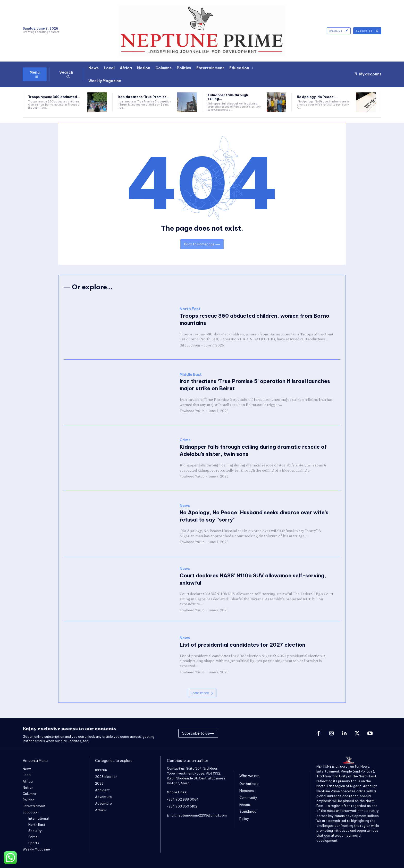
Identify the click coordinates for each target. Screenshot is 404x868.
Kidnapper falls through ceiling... (228, 97)
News (185, 506)
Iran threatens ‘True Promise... (144, 97)
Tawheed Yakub (192, 411)
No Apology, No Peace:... (317, 97)
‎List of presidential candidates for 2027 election (242, 645)
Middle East (191, 375)
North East (190, 309)
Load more (202, 693)
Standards (248, 812)
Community (248, 798)
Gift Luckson (190, 345)
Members (247, 791)
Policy (244, 819)
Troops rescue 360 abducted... (54, 97)
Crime (185, 440)
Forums (245, 805)
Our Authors (249, 784)
